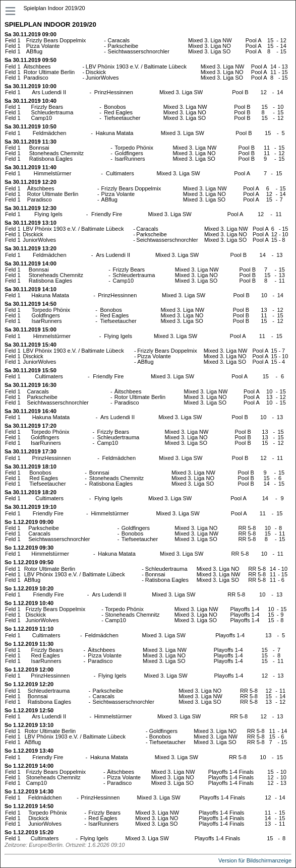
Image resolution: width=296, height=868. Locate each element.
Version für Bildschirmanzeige (255, 860)
